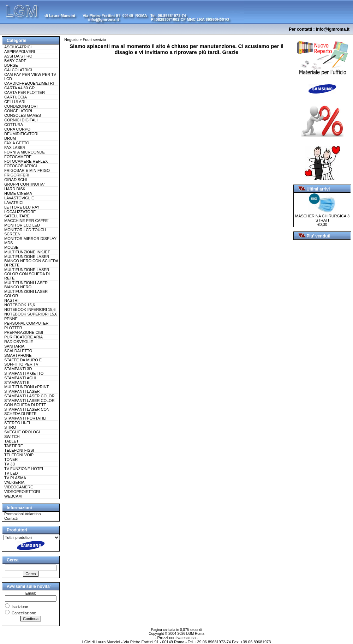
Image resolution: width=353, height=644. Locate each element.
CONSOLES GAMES (23, 115)
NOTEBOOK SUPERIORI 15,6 (31, 314)
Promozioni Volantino (22, 514)
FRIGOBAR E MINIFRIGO (27, 170)
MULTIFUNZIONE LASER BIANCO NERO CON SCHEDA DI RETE (31, 261)
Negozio (71, 40)
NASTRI (11, 300)
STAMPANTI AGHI (20, 378)
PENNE (11, 319)
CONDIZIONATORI (21, 106)
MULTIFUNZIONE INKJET (27, 252)
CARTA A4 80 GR (19, 88)
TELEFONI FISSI (19, 450)
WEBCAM (13, 496)
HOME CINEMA (18, 193)
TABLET (11, 441)
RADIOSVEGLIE (19, 342)
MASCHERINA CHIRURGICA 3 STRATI (322, 216)
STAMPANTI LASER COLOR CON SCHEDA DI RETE (29, 403)
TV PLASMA (15, 478)
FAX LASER (15, 148)
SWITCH (12, 437)
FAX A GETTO (17, 143)
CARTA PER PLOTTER (25, 92)
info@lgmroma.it (333, 29)
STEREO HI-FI (17, 423)
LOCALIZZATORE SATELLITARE (20, 214)
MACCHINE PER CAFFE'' (27, 221)
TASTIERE (14, 446)
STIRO (10, 427)
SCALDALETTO (18, 351)
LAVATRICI (14, 203)
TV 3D (10, 464)
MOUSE (11, 247)
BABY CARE (15, 61)
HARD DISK (15, 189)
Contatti (11, 518)
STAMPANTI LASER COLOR (29, 396)
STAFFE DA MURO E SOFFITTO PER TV (23, 362)
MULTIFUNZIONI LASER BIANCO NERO (26, 285)
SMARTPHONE (18, 355)
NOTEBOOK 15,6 (20, 305)
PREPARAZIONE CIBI (24, 332)
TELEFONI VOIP (19, 455)
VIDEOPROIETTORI (22, 492)
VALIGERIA (14, 482)
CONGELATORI (18, 111)
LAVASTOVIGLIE (19, 198)
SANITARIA (14, 346)
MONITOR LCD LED (22, 225)
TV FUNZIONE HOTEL (24, 469)
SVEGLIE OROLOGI (22, 432)
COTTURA (14, 125)
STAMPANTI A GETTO (24, 373)
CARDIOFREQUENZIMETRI (29, 83)
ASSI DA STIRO (18, 56)
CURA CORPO (17, 129)
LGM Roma (195, 634)
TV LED (11, 473)
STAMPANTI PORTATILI (25, 418)
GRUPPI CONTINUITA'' (25, 184)
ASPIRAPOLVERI (20, 52)
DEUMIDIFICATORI (21, 134)
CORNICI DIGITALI (21, 120)
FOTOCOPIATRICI (21, 166)
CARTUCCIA (16, 97)
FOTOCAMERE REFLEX (26, 161)
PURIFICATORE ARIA (23, 337)
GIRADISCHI (16, 180)
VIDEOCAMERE (19, 487)
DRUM (10, 138)
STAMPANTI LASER (22, 391)
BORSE (11, 65)
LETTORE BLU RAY (22, 207)
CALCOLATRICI (18, 70)
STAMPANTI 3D (18, 369)
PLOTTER (13, 328)
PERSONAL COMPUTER (26, 323)
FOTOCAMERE (18, 157)
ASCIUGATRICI (18, 47)
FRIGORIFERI (17, 175)
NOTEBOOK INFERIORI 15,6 (30, 309)
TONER (11, 459)
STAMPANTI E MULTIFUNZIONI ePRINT (26, 385)
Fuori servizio (94, 40)
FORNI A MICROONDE (25, 152)
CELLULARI (15, 102)
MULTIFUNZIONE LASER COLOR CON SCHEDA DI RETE (27, 274)
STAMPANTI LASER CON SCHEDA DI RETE (27, 411)
